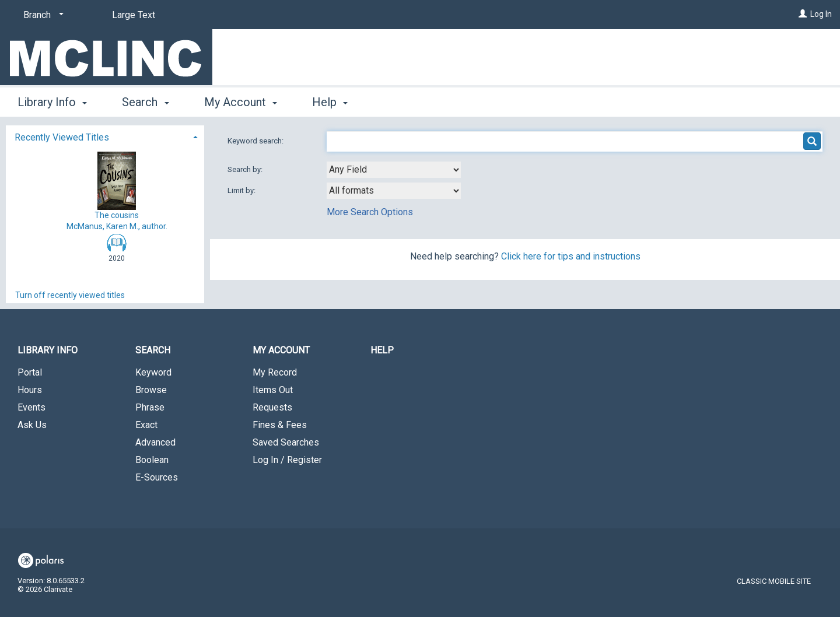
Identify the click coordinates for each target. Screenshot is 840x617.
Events (32, 407)
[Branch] (41, 15)
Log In (821, 14)
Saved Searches (286, 442)
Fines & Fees (280, 425)
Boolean (152, 460)
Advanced (155, 442)
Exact (146, 425)
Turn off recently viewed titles (70, 295)
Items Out (273, 390)
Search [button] (145, 102)
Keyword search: (256, 141)
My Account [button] (241, 102)
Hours (30, 390)
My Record (275, 372)
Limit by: (242, 190)
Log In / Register (287, 460)
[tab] (105, 136)
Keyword (153, 372)
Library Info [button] (52, 102)
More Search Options (370, 212)
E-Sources (157, 477)
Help (382, 350)
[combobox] (394, 170)
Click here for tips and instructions (571, 256)
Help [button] (330, 102)
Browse (151, 390)
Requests (272, 407)
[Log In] (803, 14)
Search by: (246, 169)
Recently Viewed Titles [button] (62, 137)
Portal (30, 372)
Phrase (150, 407)
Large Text (134, 15)
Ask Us (32, 425)
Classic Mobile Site (774, 581)
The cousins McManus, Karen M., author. (117, 191)
